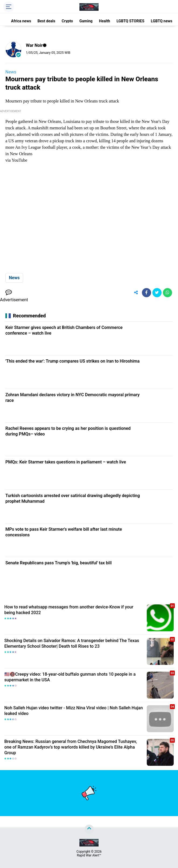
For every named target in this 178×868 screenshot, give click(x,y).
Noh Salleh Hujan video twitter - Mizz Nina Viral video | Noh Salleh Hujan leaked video (74, 711)
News (11, 72)
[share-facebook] (146, 293)
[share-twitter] (157, 293)
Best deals (46, 21)
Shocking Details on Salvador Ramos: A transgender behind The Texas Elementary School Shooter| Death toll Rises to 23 (72, 643)
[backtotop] (89, 829)
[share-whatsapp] (167, 293)
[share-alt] (136, 293)
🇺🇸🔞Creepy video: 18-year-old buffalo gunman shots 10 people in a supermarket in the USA (70, 677)
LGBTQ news (162, 21)
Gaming (86, 21)
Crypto (67, 21)
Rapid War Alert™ (89, 855)
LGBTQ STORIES (130, 21)
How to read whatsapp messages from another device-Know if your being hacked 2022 (69, 610)
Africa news (21, 21)
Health (105, 21)
